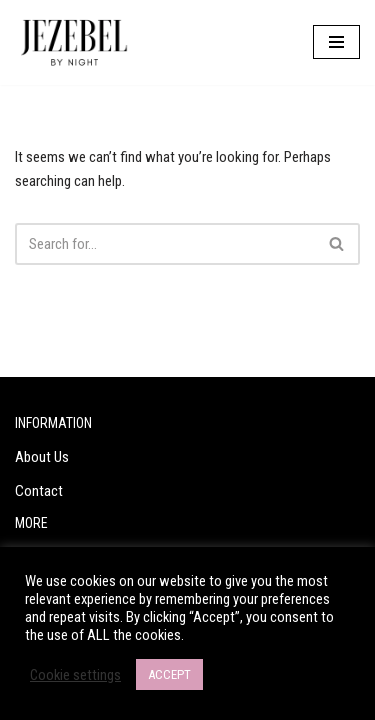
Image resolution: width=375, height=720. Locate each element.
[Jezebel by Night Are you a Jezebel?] (75, 42)
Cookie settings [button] (75, 675)
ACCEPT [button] (169, 674)
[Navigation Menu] (336, 42)
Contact (39, 491)
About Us (42, 457)
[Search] (165, 244)
